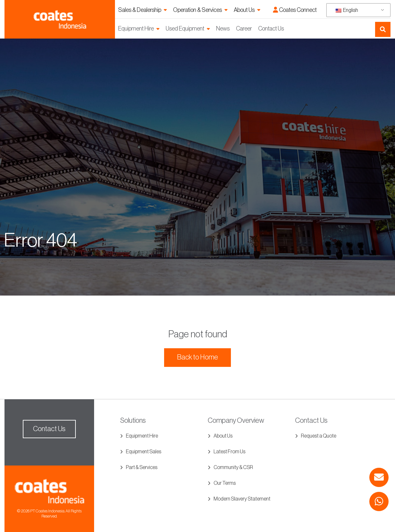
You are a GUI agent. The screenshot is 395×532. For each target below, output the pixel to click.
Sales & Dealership (140, 10)
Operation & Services (198, 10)
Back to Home (198, 357)
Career (244, 29)
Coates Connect (295, 10)
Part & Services (142, 467)
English (347, 10)
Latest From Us (229, 452)
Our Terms (225, 483)
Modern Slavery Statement (242, 499)
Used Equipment (185, 29)
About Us (244, 10)
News (223, 29)
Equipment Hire (136, 29)
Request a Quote (319, 436)
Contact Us (271, 29)
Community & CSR (233, 467)
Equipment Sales (144, 452)
